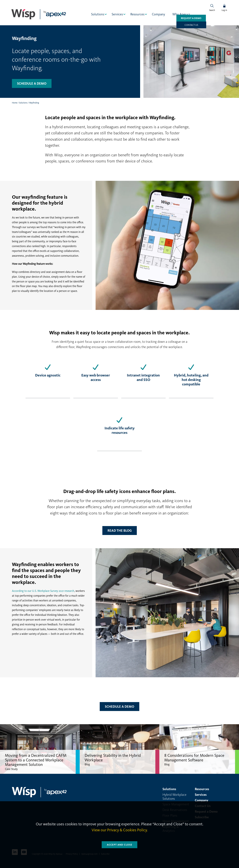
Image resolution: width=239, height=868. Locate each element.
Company (159, 14)
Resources (138, 14)
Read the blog (120, 530)
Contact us (212, 25)
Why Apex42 (182, 14)
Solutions (98, 14)
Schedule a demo (32, 83)
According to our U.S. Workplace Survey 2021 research (43, 591)
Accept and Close (119, 845)
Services (118, 14)
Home (15, 103)
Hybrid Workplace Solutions (174, 796)
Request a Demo (182, 25)
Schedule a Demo (119, 706)
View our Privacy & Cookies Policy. (120, 830)
